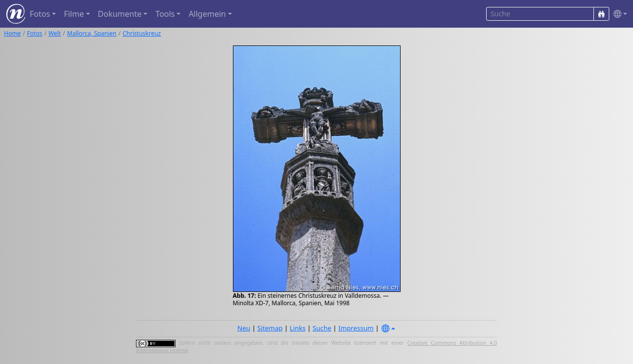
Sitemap (270, 328)
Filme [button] (74, 14)
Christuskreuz (142, 33)
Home (12, 33)
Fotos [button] (40, 14)
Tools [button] (165, 14)
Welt (55, 33)
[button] (618, 14)
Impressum (356, 328)
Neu (244, 328)
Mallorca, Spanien (92, 33)
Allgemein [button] (207, 14)
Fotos (35, 33)
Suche (322, 328)
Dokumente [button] (120, 14)
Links (298, 328)
